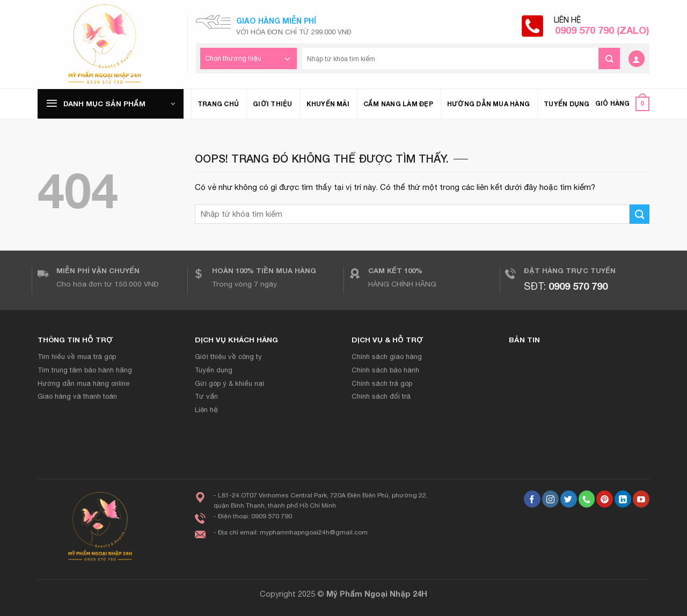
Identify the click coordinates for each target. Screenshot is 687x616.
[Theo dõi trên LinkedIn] (623, 499)
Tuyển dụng (567, 104)
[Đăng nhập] (637, 59)
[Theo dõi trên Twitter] (569, 499)
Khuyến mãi (328, 104)
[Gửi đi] (609, 58)
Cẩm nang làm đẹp (398, 104)
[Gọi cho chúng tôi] (587, 499)
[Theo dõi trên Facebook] (532, 499)
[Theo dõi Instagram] (550, 499)
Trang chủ (218, 104)
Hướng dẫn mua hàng (488, 104)
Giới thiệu (272, 104)
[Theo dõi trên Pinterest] (605, 499)
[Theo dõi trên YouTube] (641, 499)
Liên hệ (602, 26)
